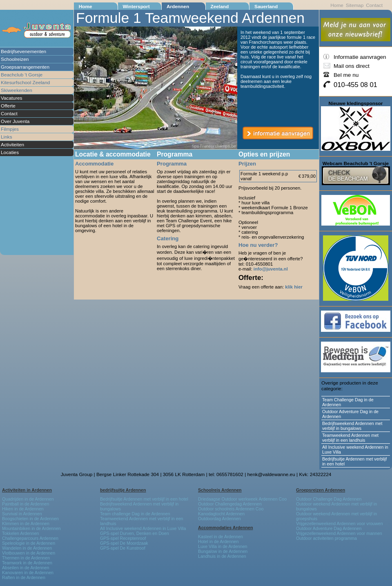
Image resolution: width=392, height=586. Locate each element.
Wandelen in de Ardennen (27, 548)
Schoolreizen (15, 59)
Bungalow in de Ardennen (223, 551)
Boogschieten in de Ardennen (30, 519)
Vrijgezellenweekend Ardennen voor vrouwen (340, 523)
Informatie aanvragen (360, 57)
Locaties (10, 152)
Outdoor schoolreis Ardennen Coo (231, 509)
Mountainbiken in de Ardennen (31, 528)
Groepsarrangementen (25, 67)
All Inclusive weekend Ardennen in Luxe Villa (355, 450)
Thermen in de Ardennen (26, 558)
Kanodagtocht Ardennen (221, 514)
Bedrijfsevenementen (23, 51)
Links (7, 137)
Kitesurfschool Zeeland (25, 83)
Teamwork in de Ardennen (27, 563)
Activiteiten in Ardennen (27, 490)
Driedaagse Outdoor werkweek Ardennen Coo (242, 499)
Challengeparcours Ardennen (30, 538)
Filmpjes (10, 129)
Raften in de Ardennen (24, 577)
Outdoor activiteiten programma (326, 538)
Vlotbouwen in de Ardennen (29, 553)
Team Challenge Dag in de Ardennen (348, 402)
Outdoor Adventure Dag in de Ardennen (350, 414)
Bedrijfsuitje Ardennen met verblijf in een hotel (354, 461)
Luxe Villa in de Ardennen (223, 546)
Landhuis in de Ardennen (222, 556)
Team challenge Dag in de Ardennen (135, 514)
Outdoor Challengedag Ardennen (230, 504)
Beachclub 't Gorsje (22, 75)
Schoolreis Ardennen (220, 490)
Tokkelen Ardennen (21, 533)
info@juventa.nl (271, 269)
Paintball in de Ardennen (26, 504)
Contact (9, 114)
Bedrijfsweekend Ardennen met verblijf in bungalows (352, 426)
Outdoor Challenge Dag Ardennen (329, 499)
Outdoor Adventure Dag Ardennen (329, 528)
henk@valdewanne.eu (271, 474)
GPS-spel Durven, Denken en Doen (135, 533)
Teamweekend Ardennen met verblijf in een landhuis (350, 438)
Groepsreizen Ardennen (321, 490)
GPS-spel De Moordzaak (124, 543)
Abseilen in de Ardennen (26, 568)
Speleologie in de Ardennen (29, 543)
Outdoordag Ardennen (219, 519)
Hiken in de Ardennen (23, 509)
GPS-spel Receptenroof (123, 538)
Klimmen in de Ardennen (26, 523)
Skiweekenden (17, 90)
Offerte (8, 106)
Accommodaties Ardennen (225, 528)
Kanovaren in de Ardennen (28, 573)
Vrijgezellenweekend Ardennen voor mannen (339, 533)
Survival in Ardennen (22, 514)
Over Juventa (15, 121)
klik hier (294, 287)
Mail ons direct (352, 66)
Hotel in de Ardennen (218, 541)
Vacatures (11, 98)
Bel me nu (346, 75)
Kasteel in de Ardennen (220, 537)
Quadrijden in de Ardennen (28, 499)
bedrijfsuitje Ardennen (123, 490)
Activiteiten (12, 145)
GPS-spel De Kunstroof (123, 548)
